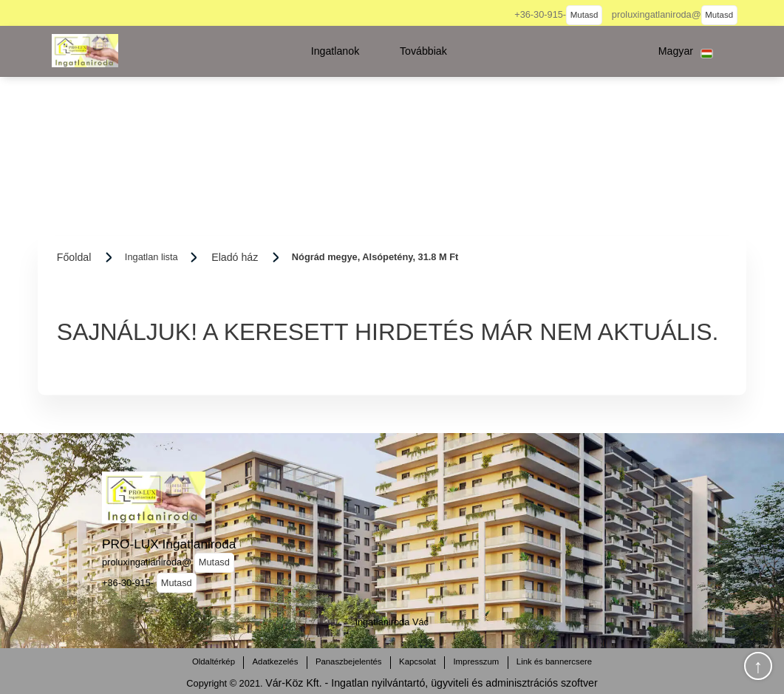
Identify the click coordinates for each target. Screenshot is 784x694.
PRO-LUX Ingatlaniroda (169, 544)
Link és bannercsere (554, 661)
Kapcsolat (417, 661)
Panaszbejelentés (349, 661)
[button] (335, 51)
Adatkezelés (275, 661)
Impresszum (476, 661)
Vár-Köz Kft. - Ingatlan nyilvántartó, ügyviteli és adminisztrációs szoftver (431, 683)
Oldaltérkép (214, 661)
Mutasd (584, 15)
